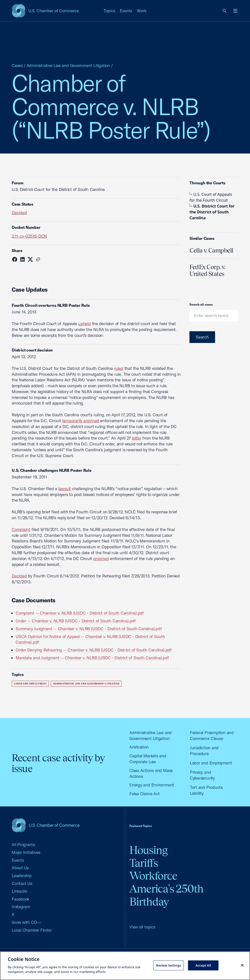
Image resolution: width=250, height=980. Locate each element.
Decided (19, 213)
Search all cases (201, 304)
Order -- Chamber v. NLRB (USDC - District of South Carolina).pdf (76, 621)
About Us (20, 868)
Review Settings (168, 965)
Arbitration (139, 747)
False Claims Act (144, 794)
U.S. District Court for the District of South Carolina (212, 212)
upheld (84, 324)
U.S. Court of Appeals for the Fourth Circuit (211, 197)
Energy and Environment (152, 785)
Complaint (21, 529)
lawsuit (65, 489)
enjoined (101, 558)
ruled (119, 368)
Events (126, 11)
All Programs (23, 844)
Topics (109, 11)
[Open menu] (235, 11)
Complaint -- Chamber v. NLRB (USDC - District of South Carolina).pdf (80, 613)
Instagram (21, 907)
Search (202, 337)
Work (142, 11)
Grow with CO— (26, 922)
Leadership (22, 875)
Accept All (203, 965)
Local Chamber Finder (32, 930)
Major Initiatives (26, 852)
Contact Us (22, 883)
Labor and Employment (30, 684)
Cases (17, 65)
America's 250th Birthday (166, 895)
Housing (148, 850)
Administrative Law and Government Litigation (68, 65)
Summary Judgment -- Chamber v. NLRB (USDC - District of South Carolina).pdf (89, 629)
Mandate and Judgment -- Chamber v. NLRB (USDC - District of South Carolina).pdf (92, 658)
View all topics (142, 927)
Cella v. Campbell (211, 250)
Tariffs (144, 863)
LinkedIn (20, 891)
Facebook (21, 899)
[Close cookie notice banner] (242, 965)
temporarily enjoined (81, 421)
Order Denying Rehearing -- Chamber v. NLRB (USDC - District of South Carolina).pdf (94, 650)
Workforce (153, 876)
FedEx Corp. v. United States (207, 270)
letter (137, 438)
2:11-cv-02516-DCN (29, 236)
